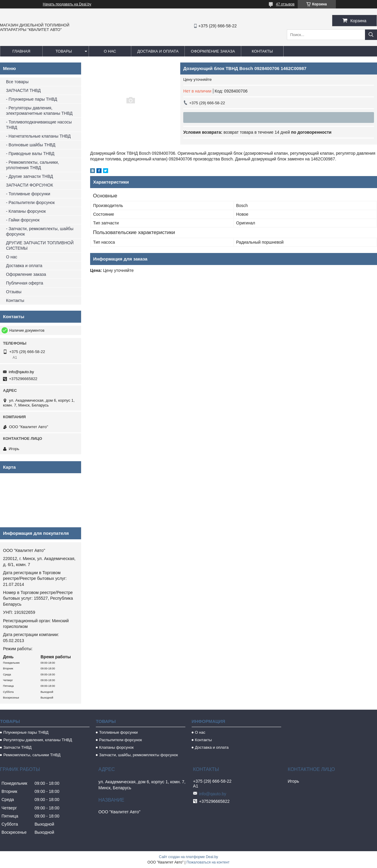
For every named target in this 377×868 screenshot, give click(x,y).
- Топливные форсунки (28, 194)
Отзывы (14, 292)
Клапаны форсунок (116, 747)
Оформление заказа (213, 51)
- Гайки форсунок (23, 220)
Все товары (17, 82)
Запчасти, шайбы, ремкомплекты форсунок (138, 755)
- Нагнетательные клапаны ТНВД (38, 136)
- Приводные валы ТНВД (30, 154)
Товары (64, 51)
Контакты (262, 51)
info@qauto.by (21, 372)
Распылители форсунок (121, 740)
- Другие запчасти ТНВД (29, 176)
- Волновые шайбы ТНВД (31, 145)
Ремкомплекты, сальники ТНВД (32, 755)
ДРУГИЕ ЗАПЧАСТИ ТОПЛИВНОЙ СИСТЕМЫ (40, 245)
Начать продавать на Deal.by (67, 4)
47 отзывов (285, 4)
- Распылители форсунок (30, 203)
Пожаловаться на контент (208, 862)
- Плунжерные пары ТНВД (32, 99)
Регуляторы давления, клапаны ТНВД (38, 740)
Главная (21, 51)
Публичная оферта (25, 283)
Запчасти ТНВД (17, 747)
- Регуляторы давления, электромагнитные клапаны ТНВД (39, 111)
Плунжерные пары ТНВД (26, 732)
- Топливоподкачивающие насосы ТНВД (39, 125)
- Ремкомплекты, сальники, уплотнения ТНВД (32, 165)
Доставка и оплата (158, 51)
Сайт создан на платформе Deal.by (188, 857)
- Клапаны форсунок (26, 211)
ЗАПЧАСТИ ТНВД (23, 90)
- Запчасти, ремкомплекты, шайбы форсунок (40, 231)
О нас (110, 51)
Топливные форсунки (119, 732)
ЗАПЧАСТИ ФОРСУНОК (30, 185)
